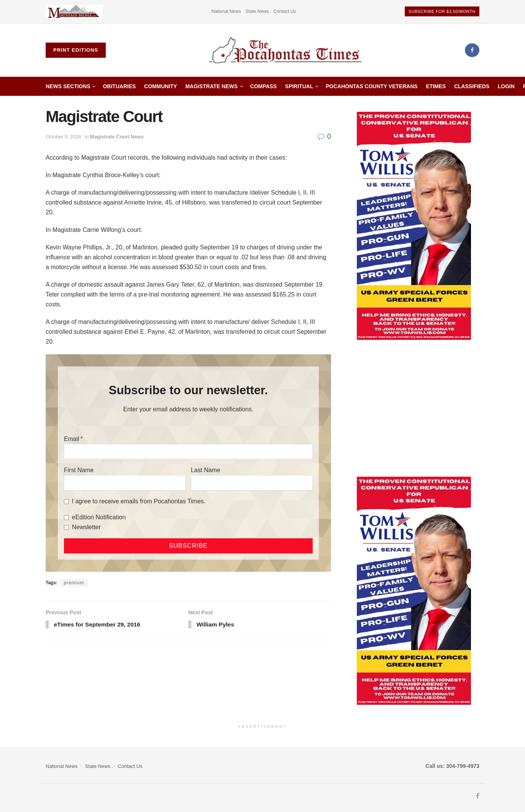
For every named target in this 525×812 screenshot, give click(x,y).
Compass (264, 86)
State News (257, 11)
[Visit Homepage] (285, 50)
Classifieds (472, 86)
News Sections (68, 86)
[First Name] (125, 483)
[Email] (188, 452)
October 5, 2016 (63, 137)
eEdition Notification (99, 517)
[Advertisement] (414, 408)
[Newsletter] (66, 527)
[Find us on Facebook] (472, 50)
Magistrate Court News (117, 137)
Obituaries (119, 86)
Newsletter (86, 527)
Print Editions (76, 50)
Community (161, 86)
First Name (79, 470)
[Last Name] (252, 483)
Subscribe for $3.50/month (442, 11)
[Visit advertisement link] (74, 12)
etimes (436, 86)
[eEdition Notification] (66, 518)
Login (506, 86)
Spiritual (299, 86)
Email (72, 439)
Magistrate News (211, 86)
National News (226, 11)
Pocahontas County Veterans (371, 86)
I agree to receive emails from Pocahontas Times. (139, 501)
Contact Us (285, 11)
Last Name (206, 470)
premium (74, 583)
